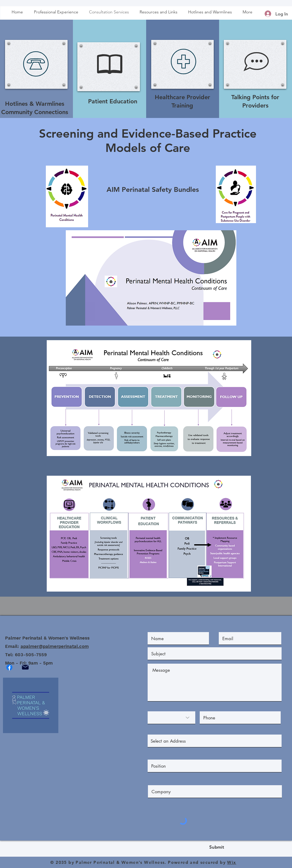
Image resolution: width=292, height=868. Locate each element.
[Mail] (25, 667)
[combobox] (215, 741)
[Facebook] (9, 667)
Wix (232, 862)
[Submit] (217, 847)
